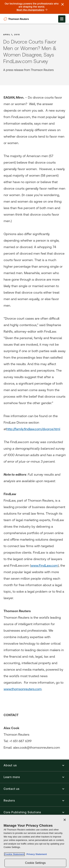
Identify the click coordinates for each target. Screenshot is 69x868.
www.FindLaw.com (44, 565)
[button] (34, 765)
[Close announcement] (63, 4)
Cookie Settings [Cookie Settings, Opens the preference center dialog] (35, 863)
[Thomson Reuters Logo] (17, 19)
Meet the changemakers (32, 10)
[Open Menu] (62, 19)
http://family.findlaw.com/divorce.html (33, 429)
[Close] (65, 820)
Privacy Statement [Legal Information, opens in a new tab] (36, 854)
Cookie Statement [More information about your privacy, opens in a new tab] (14, 854)
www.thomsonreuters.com (23, 689)
